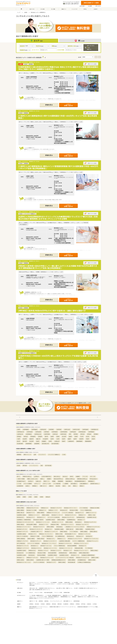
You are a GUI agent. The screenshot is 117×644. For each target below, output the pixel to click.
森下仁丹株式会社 (21, 543)
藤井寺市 (25, 441)
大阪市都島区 (26, 429)
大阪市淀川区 (20, 434)
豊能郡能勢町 (88, 441)
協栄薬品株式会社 (81, 517)
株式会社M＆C (78, 522)
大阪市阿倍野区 (64, 432)
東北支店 (37, 604)
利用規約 (78, 584)
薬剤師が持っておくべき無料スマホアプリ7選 (88, 597)
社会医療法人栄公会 (92, 517)
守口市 (82, 436)
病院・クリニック (27, 455)
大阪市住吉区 (73, 432)
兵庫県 (36, 497)
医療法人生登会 (46, 515)
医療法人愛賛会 (50, 527)
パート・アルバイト (34, 465)
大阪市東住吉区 (82, 432)
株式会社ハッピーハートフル (50, 548)
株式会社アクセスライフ (39, 527)
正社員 (19, 465)
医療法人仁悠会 (59, 534)
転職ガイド (77, 595)
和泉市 (64, 439)
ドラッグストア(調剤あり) (54, 455)
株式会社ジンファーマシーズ (66, 548)
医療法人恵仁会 (20, 513)
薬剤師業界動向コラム (66, 597)
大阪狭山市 (57, 441)
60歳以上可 (38, 481)
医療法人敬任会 (73, 553)
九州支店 (95, 604)
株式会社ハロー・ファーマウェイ (49, 543)
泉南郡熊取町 (29, 444)
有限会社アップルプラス (22, 541)
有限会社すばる (32, 550)
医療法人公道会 (95, 558)
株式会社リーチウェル (43, 550)
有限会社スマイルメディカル (93, 527)
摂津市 (93, 439)
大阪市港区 (59, 429)
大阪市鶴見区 (29, 434)
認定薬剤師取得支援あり (80, 481)
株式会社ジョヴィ (51, 539)
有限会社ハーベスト (53, 510)
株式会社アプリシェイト (92, 541)
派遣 (42, 465)
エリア (37, 41)
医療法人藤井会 (93, 532)
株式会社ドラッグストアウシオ (75, 539)
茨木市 (93, 436)
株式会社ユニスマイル (36, 548)
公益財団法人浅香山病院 (65, 541)
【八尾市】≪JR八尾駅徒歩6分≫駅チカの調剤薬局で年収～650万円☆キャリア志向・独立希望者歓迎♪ (58, 117)
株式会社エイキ (83, 546)
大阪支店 (78, 604)
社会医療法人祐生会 (50, 520)
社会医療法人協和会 (21, 515)
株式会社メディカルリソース (36, 608)
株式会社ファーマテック (57, 515)
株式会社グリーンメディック (51, 532)
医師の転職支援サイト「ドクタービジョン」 (39, 607)
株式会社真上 (59, 527)
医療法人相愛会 (31, 539)
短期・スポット (43, 486)
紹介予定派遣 (48, 465)
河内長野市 (45, 439)
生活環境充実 (20, 486)
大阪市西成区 (91, 432)
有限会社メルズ (45, 508)
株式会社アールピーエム (46, 546)
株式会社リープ (81, 520)
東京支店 (54, 604)
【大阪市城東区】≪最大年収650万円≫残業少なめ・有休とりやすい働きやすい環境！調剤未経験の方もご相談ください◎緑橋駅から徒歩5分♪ (58, 68)
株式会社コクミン (31, 517)
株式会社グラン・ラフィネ (23, 546)
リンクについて (85, 584)
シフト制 (19, 484)
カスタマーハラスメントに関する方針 (66, 584)
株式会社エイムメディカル (90, 522)
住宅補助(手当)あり (21, 481)
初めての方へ (32, 582)
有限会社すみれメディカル (32, 508)
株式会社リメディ (32, 534)
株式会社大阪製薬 (41, 555)
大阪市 (19, 429)
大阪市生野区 (38, 432)
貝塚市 (76, 436)
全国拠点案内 (67, 582)
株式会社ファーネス (44, 524)
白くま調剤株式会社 (60, 536)
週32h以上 (65, 476)
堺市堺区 (76, 434)
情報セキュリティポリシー (35, 584)
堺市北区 (26, 436)
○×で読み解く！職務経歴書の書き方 (53, 595)
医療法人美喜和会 (21, 539)
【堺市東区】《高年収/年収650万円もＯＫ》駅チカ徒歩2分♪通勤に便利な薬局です (52, 311)
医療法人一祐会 (92, 515)
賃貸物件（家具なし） (95, 484)
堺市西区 (96, 434)
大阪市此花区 (43, 429)
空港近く (28, 486)
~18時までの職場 (21, 479)
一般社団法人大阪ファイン (36, 532)
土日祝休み (36, 476)
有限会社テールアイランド (23, 548)
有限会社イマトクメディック (53, 513)
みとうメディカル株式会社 (54, 517)
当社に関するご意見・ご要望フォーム (64, 588)
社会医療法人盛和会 (21, 534)
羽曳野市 (81, 439)
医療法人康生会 (20, 524)
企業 (35, 455)
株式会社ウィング (68, 550)
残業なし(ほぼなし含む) (32, 479)
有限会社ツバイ (82, 515)
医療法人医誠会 (84, 532)
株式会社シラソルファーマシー (81, 550)
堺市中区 (82, 434)
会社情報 (60, 582)
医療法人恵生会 (41, 539)
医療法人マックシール (91, 513)
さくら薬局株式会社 (31, 553)
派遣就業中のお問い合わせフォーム (47, 588)
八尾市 (19, 439)
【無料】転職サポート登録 (91, 3)
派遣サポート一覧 (33, 601)
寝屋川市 (38, 439)
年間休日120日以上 (27, 476)
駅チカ (19, 476)
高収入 (64, 486)
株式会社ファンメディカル (84, 534)
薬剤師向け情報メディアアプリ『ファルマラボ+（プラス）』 (42, 598)
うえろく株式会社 (74, 532)
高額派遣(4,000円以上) (82, 479)
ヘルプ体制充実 (57, 484)
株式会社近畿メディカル (71, 534)
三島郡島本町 (71, 441)
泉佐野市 (25, 439)
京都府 (24, 497)
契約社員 (25, 465)
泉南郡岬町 (37, 444)
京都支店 (72, 604)
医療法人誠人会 (70, 529)
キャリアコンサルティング (56, 601)
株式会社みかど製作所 (38, 520)
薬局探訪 (74, 597)
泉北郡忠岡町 (20, 444)
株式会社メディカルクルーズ (36, 529)
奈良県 (42, 497)
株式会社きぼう (20, 517)
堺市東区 (89, 434)
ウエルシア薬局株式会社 (86, 510)
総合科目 (58, 486)
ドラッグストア (42, 455)
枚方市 (88, 436)
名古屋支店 (66, 604)
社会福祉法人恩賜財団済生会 (88, 555)
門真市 (88, 439)
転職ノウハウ (92, 595)
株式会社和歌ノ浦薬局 (32, 524)
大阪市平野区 (47, 434)
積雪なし (75, 486)
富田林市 (31, 439)
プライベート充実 (58, 592)
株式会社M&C (32, 555)
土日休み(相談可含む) (46, 476)
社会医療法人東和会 (52, 555)
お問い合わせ (98, 6)
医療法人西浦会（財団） (84, 553)
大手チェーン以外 (47, 484)
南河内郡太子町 (45, 444)
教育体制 (41, 601)
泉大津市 (64, 436)
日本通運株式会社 (82, 560)
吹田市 (58, 436)
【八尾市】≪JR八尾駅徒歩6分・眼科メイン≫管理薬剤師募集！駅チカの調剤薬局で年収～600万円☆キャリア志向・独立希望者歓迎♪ (58, 167)
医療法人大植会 (92, 560)
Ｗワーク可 (93, 476)
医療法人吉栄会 (20, 560)
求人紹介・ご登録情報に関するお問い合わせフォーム (85, 588)
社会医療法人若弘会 (90, 529)
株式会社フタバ (49, 529)
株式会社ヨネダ (64, 510)
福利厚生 (46, 601)
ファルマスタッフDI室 (42, 597)
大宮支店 (43, 604)
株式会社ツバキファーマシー (71, 508)
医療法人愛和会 (69, 522)
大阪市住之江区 (38, 434)
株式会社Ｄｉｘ (20, 558)
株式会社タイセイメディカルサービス (25, 522)
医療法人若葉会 (79, 529)
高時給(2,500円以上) (70, 479)
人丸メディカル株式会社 (39, 562)
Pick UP (31, 592)
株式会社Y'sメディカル (22, 529)
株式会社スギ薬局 (74, 510)
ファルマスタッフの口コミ (43, 582)
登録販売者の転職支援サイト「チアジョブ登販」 (88, 607)
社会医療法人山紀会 (21, 555)
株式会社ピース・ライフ (56, 550)
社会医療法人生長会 (21, 550)
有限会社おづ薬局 (55, 524)
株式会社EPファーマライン (67, 524)
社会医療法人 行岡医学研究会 (24, 520)
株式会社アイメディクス (22, 532)
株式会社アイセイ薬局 (32, 510)
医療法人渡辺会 (64, 532)
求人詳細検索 (54, 582)
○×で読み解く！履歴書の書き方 (36, 595)
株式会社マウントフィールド (47, 558)
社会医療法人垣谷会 (64, 555)
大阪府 (26, 12)
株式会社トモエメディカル (68, 517)
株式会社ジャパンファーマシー (24, 527)
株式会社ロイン (34, 546)
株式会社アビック (80, 513)
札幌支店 (31, 604)
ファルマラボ (84, 595)
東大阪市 (31, 441)
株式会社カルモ (80, 536)
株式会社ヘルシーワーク (57, 522)
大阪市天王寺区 (76, 429)
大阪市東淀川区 (20, 432)
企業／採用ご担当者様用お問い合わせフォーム (40, 590)
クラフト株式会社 (84, 508)
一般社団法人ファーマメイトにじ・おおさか (75, 527)
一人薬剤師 (66, 484)
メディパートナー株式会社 (33, 543)
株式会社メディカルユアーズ (83, 558)
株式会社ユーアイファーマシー (81, 543)
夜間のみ (51, 486)
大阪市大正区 (67, 429)
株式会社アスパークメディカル (91, 539)
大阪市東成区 (30, 432)
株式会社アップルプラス (56, 508)
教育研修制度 (77, 601)
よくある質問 (75, 582)
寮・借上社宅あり (94, 479)
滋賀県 (19, 497)
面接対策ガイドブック (68, 595)
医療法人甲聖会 (20, 508)
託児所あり (31, 481)
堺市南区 (19, 436)
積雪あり (82, 486)
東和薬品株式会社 (63, 553)
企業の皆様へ (82, 6)
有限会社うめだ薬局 (95, 508)
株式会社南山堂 (72, 562)
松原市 (52, 439)
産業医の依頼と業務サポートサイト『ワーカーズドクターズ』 (63, 607)
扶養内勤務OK (69, 481)
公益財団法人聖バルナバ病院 (43, 560)
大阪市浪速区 (85, 429)
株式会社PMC (89, 536)
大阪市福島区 (34, 429)
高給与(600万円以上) (58, 479)
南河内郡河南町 (55, 444)
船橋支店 (48, 604)
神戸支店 (83, 604)
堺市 (70, 434)
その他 (64, 455)
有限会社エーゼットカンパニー (46, 534)
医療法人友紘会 (62, 562)
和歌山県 (48, 497)
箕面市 (69, 439)
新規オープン (47, 481)
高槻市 (70, 436)
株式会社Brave (70, 536)
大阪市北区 (55, 434)
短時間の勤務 (67, 592)
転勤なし (42, 479)
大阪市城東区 (55, 432)
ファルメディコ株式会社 (68, 513)
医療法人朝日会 (30, 560)
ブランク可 (85, 476)
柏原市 (75, 439)
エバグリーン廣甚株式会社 (78, 541)
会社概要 (90, 6)
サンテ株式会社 (89, 548)
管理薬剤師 (60, 481)
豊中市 (46, 436)
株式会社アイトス (31, 513)
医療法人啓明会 (61, 520)
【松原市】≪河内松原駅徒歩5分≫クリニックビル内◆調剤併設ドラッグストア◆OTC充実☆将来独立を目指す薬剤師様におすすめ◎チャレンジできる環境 (58, 218)
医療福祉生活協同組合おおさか (59, 560)
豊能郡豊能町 (79, 441)
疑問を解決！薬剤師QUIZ (54, 597)
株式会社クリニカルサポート (50, 541)
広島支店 (89, 604)
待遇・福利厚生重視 (48, 592)
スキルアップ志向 (38, 592)
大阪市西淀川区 (95, 429)
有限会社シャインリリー (34, 515)
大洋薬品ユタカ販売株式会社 (84, 562)
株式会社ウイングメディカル (65, 543)
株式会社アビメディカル (71, 515)
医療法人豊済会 (41, 513)
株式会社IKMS (20, 553)
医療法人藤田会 (20, 510)
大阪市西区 (51, 429)
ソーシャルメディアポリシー (49, 584)
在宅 (69, 486)
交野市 (50, 441)
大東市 (58, 439)
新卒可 (72, 476)
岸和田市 (40, 436)
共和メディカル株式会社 (22, 536)
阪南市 (64, 441)
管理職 (54, 481)
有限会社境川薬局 (79, 548)
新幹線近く (35, 486)
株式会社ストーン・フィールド (43, 522)
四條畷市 (44, 441)
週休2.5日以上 (57, 476)
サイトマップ (93, 584)
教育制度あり (91, 481)
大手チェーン (37, 484)
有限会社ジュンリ (61, 539)
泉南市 (38, 441)
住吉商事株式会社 (71, 520)
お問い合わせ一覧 (33, 588)
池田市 (52, 436)
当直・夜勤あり (74, 484)
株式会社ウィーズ (75, 555)
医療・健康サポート (68, 601)
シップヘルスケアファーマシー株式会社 (65, 558)
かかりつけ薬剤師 (28, 484)
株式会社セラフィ (41, 517)
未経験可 (78, 476)
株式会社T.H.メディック (36, 541)
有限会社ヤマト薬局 (35, 536)
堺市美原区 (33, 436)
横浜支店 (60, 604)
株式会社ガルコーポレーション (24, 562)
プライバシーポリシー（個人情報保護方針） (89, 582)
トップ (19, 12)
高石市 (19, 441)
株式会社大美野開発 (72, 546)
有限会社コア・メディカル (32, 558)
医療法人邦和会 (94, 550)
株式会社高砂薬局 (52, 553)
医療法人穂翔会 (72, 560)
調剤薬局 (19, 455)
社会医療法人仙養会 (59, 529)
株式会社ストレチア (51, 562)
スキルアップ (32, 597)
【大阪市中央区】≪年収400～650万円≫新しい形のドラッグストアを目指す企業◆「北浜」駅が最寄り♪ (58, 357)
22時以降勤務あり (84, 484)
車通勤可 (49, 479)
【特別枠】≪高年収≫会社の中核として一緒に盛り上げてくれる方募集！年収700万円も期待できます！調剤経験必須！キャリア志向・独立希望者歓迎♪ (58, 267)
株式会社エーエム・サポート (82, 524)
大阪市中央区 (63, 434)
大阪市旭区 (46, 432)
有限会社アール (43, 510)
